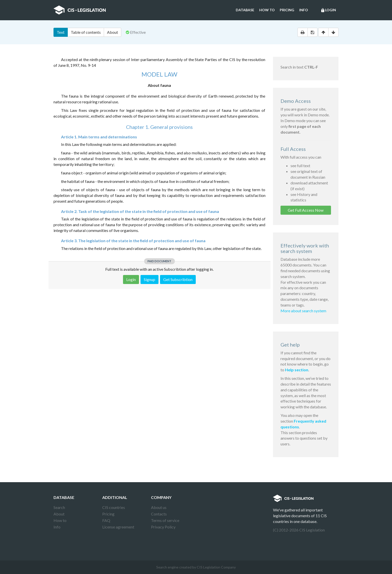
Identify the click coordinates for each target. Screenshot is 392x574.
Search (59, 507)
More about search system (303, 311)
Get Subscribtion (178, 279)
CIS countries (114, 507)
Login (328, 10)
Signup (149, 279)
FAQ (106, 520)
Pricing (287, 10)
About (112, 32)
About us (159, 507)
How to (267, 10)
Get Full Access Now (306, 210)
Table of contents (86, 32)
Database (245, 10)
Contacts (159, 514)
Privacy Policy (163, 527)
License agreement (118, 527)
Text (61, 32)
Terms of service (165, 520)
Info (304, 10)
